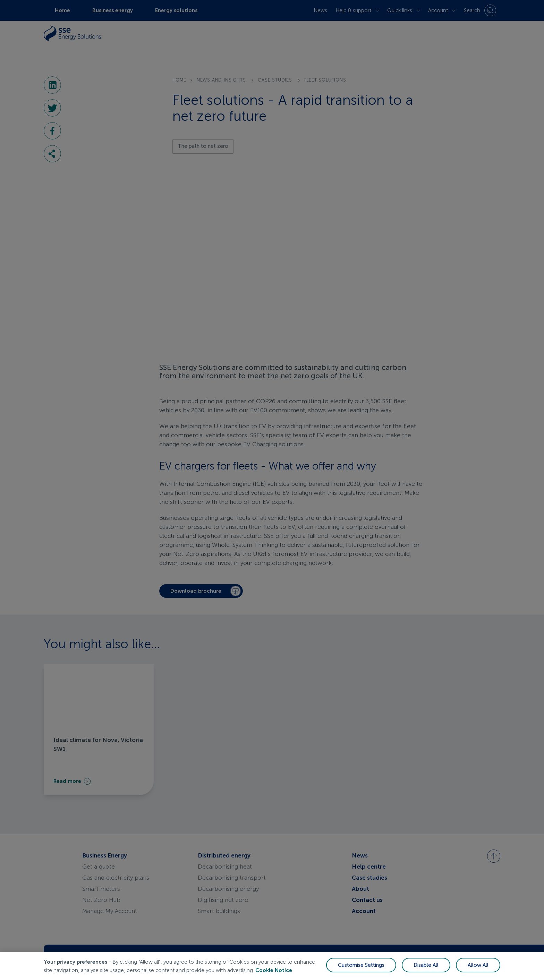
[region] (272, 966)
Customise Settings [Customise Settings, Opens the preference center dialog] (361, 965)
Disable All (426, 965)
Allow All (478, 965)
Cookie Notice (274, 970)
